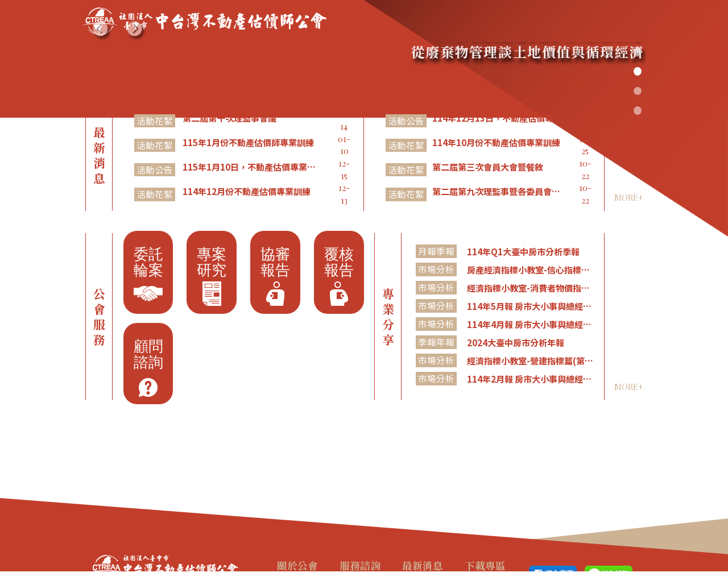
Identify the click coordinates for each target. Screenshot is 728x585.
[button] (102, 31)
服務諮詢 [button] (434, 22)
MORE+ (629, 197)
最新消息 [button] (507, 22)
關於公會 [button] (362, 22)
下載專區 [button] (578, 22)
